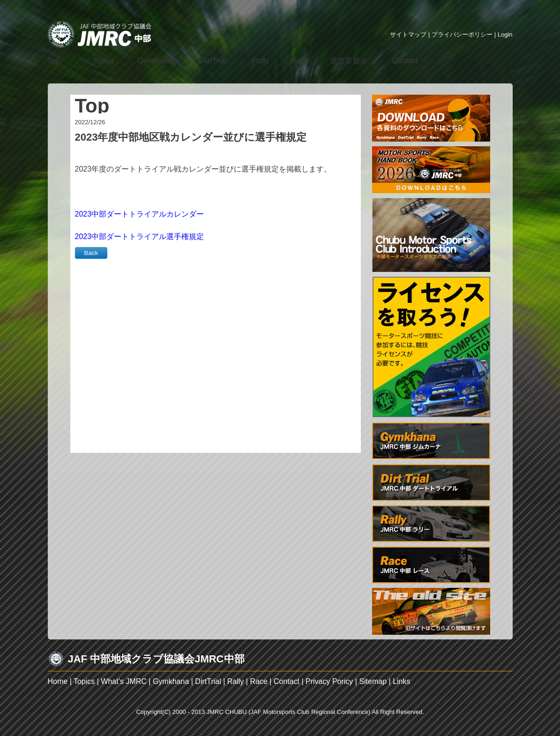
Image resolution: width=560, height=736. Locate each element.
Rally (236, 681)
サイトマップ (408, 34)
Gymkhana (171, 681)
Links (401, 681)
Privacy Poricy (329, 681)
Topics (84, 681)
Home (58, 681)
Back (91, 253)
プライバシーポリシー (462, 34)
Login (505, 34)
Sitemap (373, 681)
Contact (287, 681)
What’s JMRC (124, 681)
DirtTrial (208, 681)
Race (258, 681)
